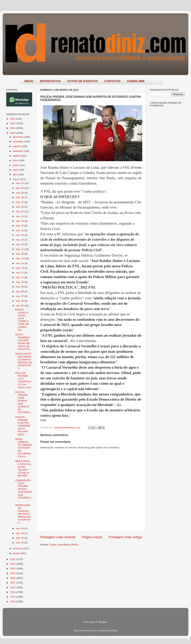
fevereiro (18, 548)
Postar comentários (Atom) (64, 545)
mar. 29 (20, 193)
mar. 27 (20, 202)
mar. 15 (20, 258)
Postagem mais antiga (125, 537)
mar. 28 (20, 197)
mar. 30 (20, 188)
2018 (13, 578)
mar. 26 (20, 207)
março (17, 179)
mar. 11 (20, 277)
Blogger (103, 622)
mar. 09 (20, 287)
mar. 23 (20, 221)
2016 (13, 587)
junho (16, 165)
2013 (13, 602)
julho (16, 160)
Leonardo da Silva (108, 631)
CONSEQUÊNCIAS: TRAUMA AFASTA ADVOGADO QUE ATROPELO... (24, 491)
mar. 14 (20, 263)
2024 (13, 128)
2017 (13, 583)
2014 (13, 597)
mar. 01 (20, 543)
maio (16, 170)
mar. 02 (20, 538)
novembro (19, 142)
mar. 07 (20, 296)
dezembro (19, 137)
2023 (13, 133)
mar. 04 (20, 528)
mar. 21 (20, 230)
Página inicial (92, 537)
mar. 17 (20, 249)
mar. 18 (20, 244)
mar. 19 (20, 240)
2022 (13, 559)
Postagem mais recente (58, 537)
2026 (13, 119)
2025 (13, 123)
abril (15, 174)
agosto (17, 156)
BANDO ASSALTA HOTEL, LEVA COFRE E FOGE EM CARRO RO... (22, 320)
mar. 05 (20, 306)
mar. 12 (20, 273)
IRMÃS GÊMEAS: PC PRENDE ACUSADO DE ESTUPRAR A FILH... (24, 448)
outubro (17, 146)
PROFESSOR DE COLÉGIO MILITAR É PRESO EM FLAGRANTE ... (23, 514)
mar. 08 (20, 292)
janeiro (17, 553)
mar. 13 (20, 268)
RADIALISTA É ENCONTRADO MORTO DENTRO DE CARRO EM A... (24, 361)
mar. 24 (20, 216)
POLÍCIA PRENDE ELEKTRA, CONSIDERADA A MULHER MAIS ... (23, 426)
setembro (18, 151)
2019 (13, 573)
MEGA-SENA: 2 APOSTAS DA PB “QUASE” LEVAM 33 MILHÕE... (23, 468)
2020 (13, 569)
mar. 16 (20, 254)
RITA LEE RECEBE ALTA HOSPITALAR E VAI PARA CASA (23, 380)
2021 (13, 564)
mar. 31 (20, 183)
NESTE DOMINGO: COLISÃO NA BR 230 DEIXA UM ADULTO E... (23, 342)
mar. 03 (20, 533)
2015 (13, 592)
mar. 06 (20, 301)
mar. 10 (20, 282)
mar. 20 (20, 235)
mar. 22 (20, 226)
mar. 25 (20, 211)
